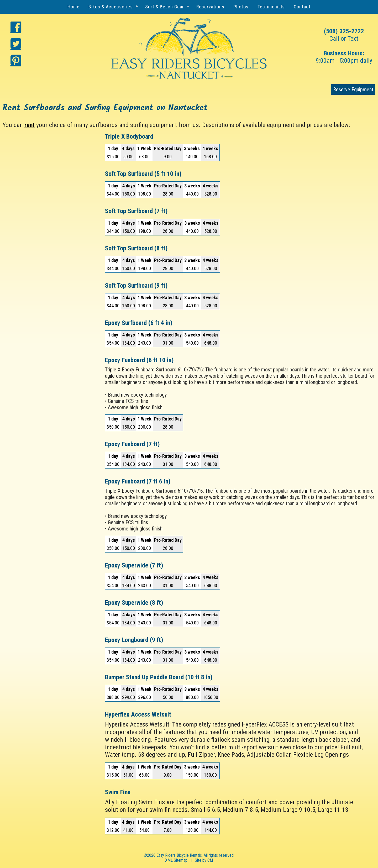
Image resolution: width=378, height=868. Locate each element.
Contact (302, 7)
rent (30, 125)
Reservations (210, 7)
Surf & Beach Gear (165, 7)
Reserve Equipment (353, 90)
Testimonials (271, 7)
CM (210, 860)
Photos (241, 7)
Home (73, 7)
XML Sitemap (176, 860)
